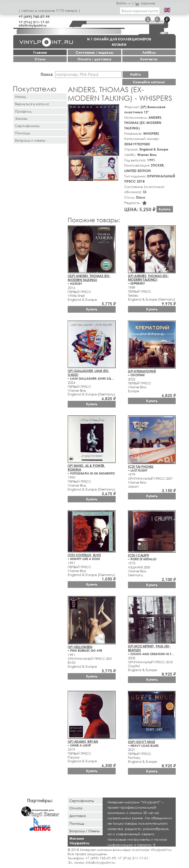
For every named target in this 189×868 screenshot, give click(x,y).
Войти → (124, 3)
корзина (145, 3)
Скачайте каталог (149, 82)
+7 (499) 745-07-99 (34, 17)
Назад (20, 96)
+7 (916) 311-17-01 (34, 22)
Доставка (78, 816)
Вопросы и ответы (30, 140)
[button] (114, 109)
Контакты (149, 59)
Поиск (47, 74)
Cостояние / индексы (94, 52)
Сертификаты (27, 126)
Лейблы (149, 52)
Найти (135, 74)
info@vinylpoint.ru (33, 25)
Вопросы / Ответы (85, 831)
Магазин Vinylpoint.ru (79, 841)
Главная (40, 52)
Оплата (76, 808)
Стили (40, 59)
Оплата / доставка (94, 59)
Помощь (23, 133)
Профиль (23, 111)
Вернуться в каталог (32, 104)
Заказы (21, 118)
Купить (165, 209)
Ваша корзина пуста (140, 11)
